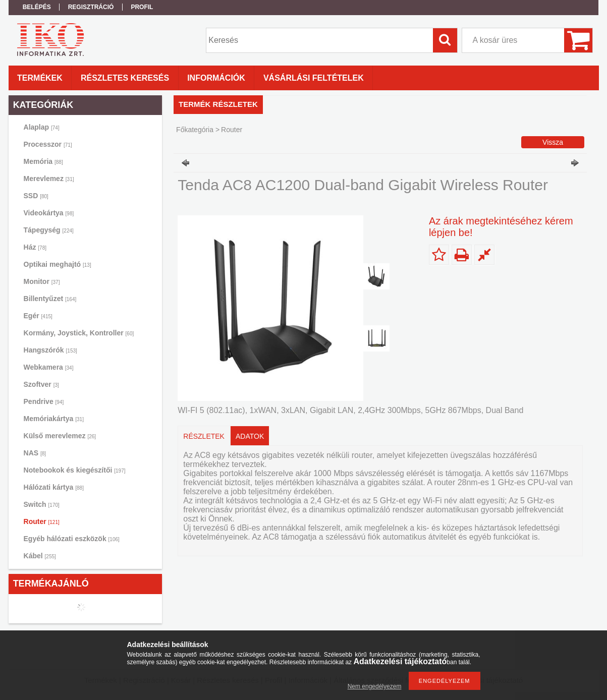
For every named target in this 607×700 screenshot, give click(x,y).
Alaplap (42, 127)
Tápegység (49, 230)
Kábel (40, 556)
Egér (38, 316)
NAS (35, 453)
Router (42, 521)
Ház (35, 247)
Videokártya (49, 213)
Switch (42, 504)
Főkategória (195, 130)
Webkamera (49, 367)
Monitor (42, 281)
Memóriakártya (54, 419)
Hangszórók (50, 350)
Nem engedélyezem (375, 686)
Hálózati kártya (54, 487)
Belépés (37, 7)
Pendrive (44, 401)
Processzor (48, 144)
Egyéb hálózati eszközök (72, 539)
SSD (36, 196)
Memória (43, 161)
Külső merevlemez (60, 436)
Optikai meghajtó (58, 264)
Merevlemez (49, 179)
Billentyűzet (50, 299)
